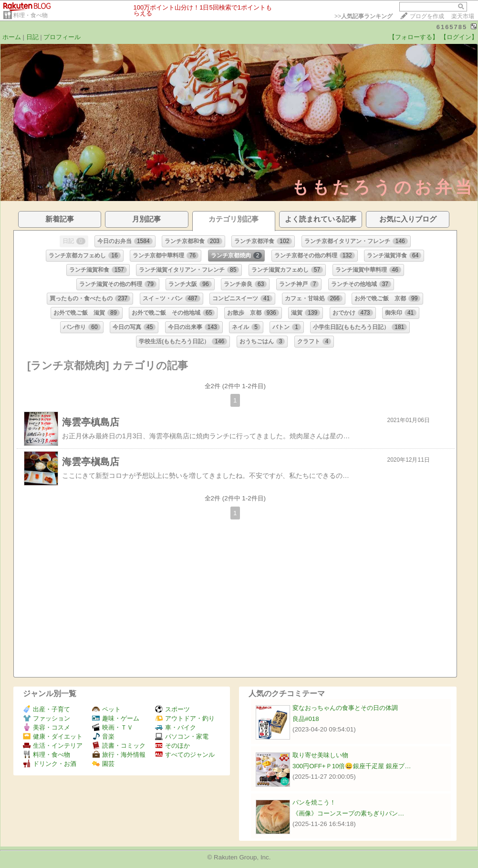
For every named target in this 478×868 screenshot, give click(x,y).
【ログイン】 (459, 37)
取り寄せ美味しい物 (320, 755)
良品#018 (306, 719)
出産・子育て (47, 709)
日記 (32, 37)
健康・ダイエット (53, 736)
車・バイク (176, 727)
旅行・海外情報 (119, 755)
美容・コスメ (47, 727)
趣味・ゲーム (116, 718)
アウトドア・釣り (185, 718)
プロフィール (62, 37)
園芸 (103, 764)
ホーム (12, 37)
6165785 (452, 27)
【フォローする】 (414, 37)
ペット (106, 709)
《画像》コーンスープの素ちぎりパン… (348, 813)
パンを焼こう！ (314, 802)
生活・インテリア (53, 746)
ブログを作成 (427, 16)
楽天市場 (463, 16)
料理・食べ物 (31, 15)
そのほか (172, 746)
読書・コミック (119, 746)
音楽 (103, 736)
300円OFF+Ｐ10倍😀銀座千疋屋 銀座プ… (352, 766)
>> (364, 16)
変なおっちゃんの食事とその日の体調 (345, 708)
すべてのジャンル (185, 755)
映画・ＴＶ (113, 727)
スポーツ (172, 709)
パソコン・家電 (182, 736)
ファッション (47, 718)
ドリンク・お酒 (50, 764)
